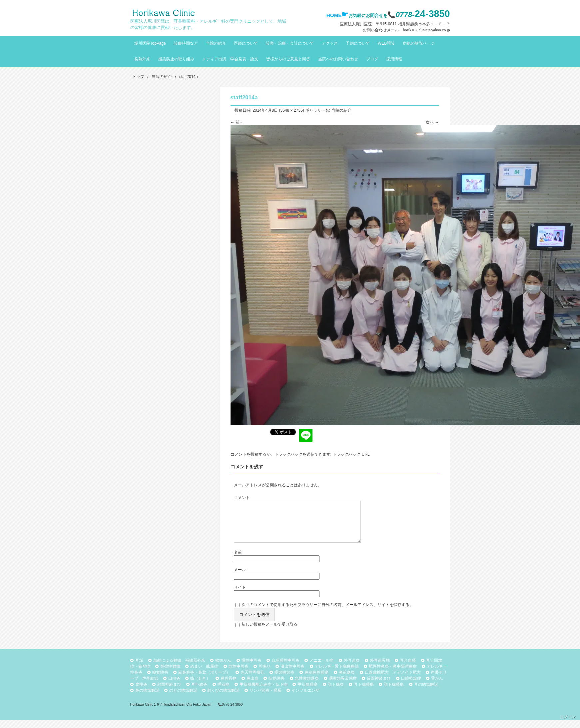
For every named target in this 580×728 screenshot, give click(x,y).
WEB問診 (386, 43)
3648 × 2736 (292, 110)
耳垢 (139, 668)
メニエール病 (321, 668)
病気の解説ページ (419, 43)
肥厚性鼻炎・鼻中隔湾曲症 (393, 674)
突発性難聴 (170, 674)
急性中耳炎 (239, 674)
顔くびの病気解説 (223, 698)
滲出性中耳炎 (292, 674)
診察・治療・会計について (290, 43)
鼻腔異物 (229, 686)
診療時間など (186, 43)
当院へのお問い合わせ (338, 59)
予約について (358, 43)
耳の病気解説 (426, 692)
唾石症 (224, 692)
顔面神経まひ (169, 692)
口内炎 (174, 686)
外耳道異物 (380, 668)
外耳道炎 (352, 668)
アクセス (330, 43)
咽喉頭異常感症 (343, 686)
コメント (242, 498)
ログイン (568, 725)
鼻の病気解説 (147, 698)
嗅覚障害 (160, 680)
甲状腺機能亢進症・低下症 (264, 692)
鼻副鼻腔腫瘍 (316, 680)
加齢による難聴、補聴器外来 (179, 668)
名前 (238, 560)
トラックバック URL (351, 454)
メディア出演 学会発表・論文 (230, 59)
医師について (246, 43)
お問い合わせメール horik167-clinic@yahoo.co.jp (406, 30)
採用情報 (394, 59)
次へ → (432, 122)
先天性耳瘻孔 (253, 680)
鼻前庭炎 (347, 680)
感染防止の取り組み (176, 59)
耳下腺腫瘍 (364, 692)
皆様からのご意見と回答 (288, 59)
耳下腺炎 (199, 692)
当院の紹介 (216, 43)
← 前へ (237, 122)
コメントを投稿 (245, 454)
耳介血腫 (408, 668)
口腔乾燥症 (411, 686)
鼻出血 (253, 686)
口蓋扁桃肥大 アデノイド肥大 (393, 680)
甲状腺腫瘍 (307, 692)
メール (240, 578)
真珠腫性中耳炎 (286, 668)
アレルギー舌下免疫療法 (337, 674)
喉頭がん (223, 668)
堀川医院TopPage (150, 43)
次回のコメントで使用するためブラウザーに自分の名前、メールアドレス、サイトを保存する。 (327, 613)
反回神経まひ (379, 686)
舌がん (437, 686)
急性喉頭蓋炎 (307, 686)
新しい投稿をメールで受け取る (270, 632)
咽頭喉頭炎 (285, 680)
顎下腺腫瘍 (394, 692)
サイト (240, 595)
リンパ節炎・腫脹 (266, 698)
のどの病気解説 (183, 698)
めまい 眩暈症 (204, 674)
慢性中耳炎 (252, 668)
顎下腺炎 (336, 692)
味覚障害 (277, 686)
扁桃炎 (141, 692)
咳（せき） (200, 686)
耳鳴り (265, 674)
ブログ (372, 59)
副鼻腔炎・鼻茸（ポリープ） (204, 680)
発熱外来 (142, 59)
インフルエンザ (305, 698)
